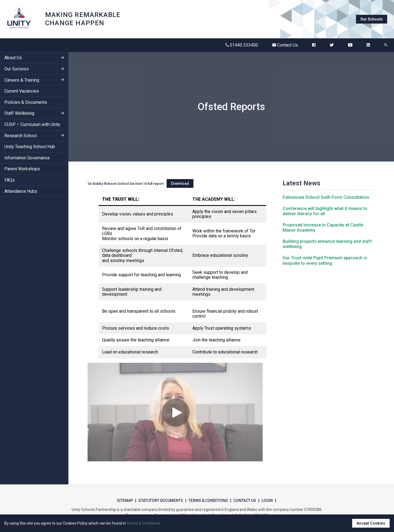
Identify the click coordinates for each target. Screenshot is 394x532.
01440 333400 (242, 45)
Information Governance (27, 158)
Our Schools (372, 19)
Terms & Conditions (208, 501)
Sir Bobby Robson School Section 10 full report (126, 184)
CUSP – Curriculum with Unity (32, 124)
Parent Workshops (22, 169)
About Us (13, 58)
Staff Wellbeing (19, 113)
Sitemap (125, 501)
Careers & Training (22, 80)
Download (180, 183)
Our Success (17, 69)
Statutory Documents (161, 501)
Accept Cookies (371, 523)
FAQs (10, 180)
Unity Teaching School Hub (30, 147)
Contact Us (285, 45)
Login (267, 501)
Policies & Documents (26, 102)
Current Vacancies (22, 91)
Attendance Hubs (21, 191)
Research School (21, 136)
